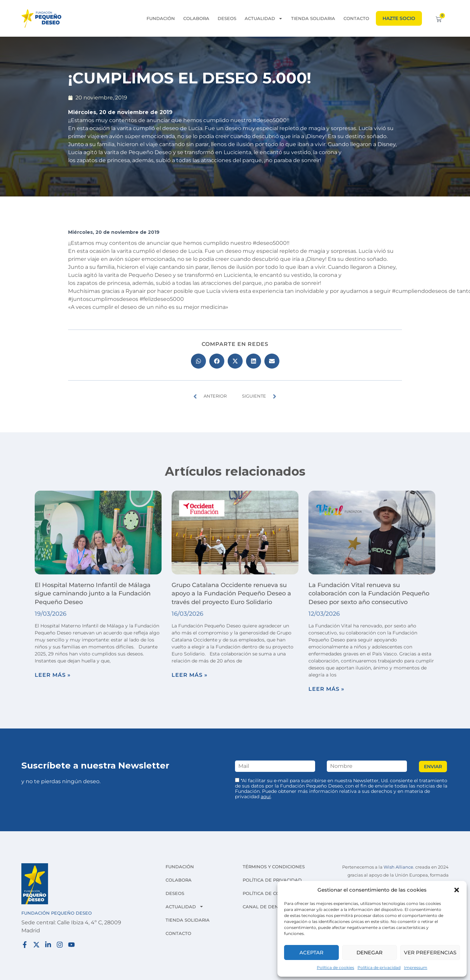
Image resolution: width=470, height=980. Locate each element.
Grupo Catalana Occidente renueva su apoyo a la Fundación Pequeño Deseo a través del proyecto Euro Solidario (231, 593)
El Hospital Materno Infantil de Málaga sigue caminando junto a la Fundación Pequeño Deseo (93, 593)
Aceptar (311, 952)
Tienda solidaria (313, 18)
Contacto (356, 18)
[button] (457, 890)
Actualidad (264, 18)
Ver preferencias (430, 952)
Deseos (227, 18)
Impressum (416, 967)
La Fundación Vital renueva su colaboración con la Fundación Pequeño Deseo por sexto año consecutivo (369, 593)
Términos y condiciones (274, 867)
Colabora (196, 18)
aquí (266, 797)
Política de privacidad (379, 967)
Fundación (161, 18)
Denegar (370, 952)
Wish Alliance (398, 867)
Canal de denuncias (269, 907)
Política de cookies (335, 967)
